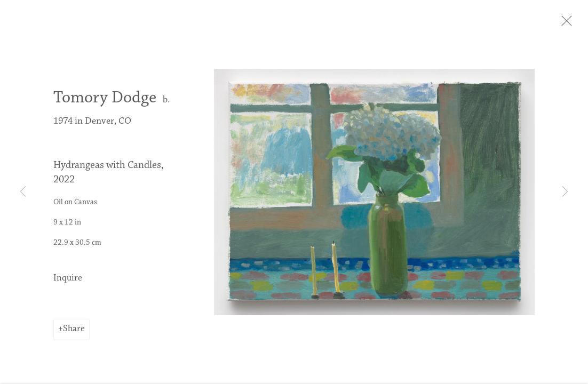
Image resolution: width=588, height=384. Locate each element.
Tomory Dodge (105, 103)
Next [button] (565, 192)
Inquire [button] (68, 283)
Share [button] (74, 334)
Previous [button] (23, 192)
